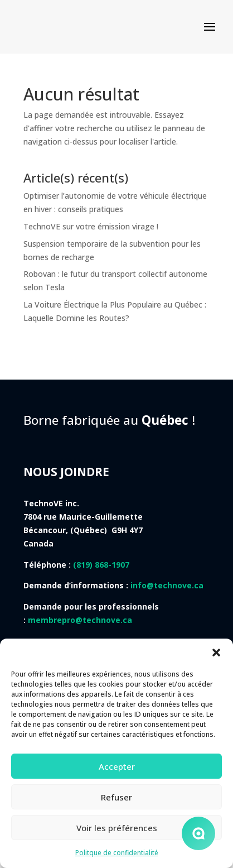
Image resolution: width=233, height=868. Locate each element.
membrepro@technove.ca (80, 620)
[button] (216, 653)
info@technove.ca (167, 585)
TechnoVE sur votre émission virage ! (91, 226)
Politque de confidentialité (117, 853)
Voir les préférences (117, 828)
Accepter (117, 766)
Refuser (116, 797)
